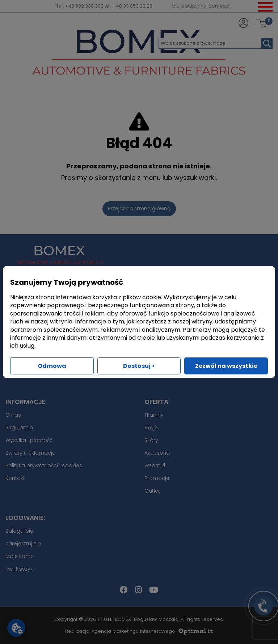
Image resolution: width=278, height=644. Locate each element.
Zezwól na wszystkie (226, 366)
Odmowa (52, 366)
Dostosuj (139, 366)
